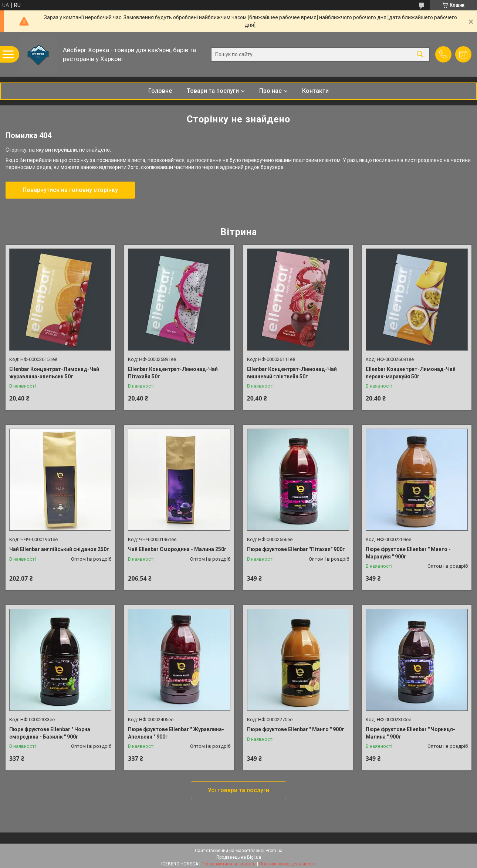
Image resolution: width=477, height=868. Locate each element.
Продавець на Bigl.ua (239, 857)
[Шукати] (420, 55)
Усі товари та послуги (238, 790)
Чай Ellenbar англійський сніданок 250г (59, 549)
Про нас (270, 91)
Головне (160, 91)
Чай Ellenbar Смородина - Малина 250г (177, 549)
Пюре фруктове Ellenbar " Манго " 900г (296, 729)
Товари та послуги (213, 91)
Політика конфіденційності (287, 864)
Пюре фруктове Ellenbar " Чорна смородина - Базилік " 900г (50, 733)
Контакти (315, 91)
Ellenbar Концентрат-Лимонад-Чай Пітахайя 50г (173, 373)
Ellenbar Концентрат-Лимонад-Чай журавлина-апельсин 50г (54, 373)
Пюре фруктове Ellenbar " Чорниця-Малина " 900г (410, 733)
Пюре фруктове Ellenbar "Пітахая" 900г (296, 549)
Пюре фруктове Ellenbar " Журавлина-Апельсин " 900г (176, 733)
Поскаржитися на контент (229, 864)
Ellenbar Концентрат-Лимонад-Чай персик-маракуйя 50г (411, 373)
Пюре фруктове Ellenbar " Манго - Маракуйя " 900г (408, 553)
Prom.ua (274, 851)
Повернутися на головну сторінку (70, 190)
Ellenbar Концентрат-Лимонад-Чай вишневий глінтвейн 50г (292, 373)
